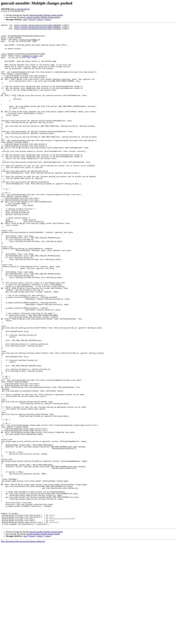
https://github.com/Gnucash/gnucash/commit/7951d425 (37, 25)
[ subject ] (40, 20)
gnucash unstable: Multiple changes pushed (46, 15)
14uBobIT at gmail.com (32, 62)
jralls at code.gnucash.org (20, 9)
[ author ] (48, 20)
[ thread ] (32, 20)
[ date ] (25, 20)
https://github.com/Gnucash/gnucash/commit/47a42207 (37, 30)
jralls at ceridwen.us (30, 43)
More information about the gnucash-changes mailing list (23, 642)
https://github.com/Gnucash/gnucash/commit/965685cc (37, 28)
